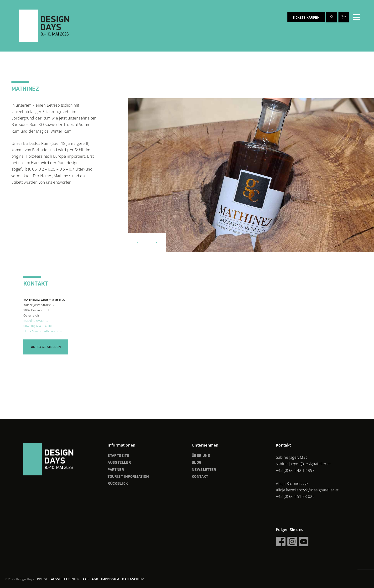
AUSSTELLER (119, 463)
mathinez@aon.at (36, 321)
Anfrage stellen (46, 347)
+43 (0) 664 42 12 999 (295, 470)
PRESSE (43, 579)
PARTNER (116, 470)
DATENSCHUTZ (133, 579)
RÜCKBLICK (118, 484)
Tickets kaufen (306, 18)
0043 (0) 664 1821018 (39, 326)
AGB (95, 579)
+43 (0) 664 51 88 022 (295, 496)
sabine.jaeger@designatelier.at (303, 464)
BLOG (197, 463)
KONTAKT (200, 477)
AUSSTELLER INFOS (65, 579)
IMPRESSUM (110, 579)
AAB (86, 579)
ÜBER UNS (201, 456)
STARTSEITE (118, 456)
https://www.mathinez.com (43, 331)
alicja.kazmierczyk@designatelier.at (307, 490)
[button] (137, 243)
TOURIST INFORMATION (128, 477)
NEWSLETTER (204, 470)
